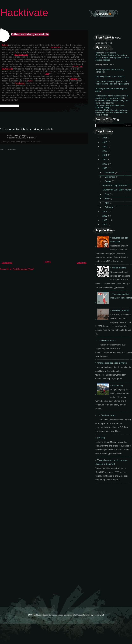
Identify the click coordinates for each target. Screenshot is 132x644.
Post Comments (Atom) (23, 269)
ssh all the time (119, 268)
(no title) (101, 438)
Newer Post (7, 263)
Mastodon (100, 53)
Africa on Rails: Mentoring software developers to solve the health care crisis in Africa (111, 112)
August (108, 181)
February (109, 207)
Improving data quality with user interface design (110, 106)
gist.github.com (21, 55)
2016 (105, 146)
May (107, 199)
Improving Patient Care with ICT (110, 77)
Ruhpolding (118, 385)
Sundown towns (108, 415)
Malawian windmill (121, 310)
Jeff (47, 74)
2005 (105, 220)
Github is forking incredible (30, 34)
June (108, 194)
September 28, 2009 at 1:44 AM (22, 138)
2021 (105, 138)
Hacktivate (24, 12)
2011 (105, 155)
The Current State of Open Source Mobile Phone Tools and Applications (112, 83)
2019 (105, 142)
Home (48, 262)
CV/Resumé (111, 53)
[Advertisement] (24, 237)
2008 (105, 168)
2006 (105, 216)
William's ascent (108, 340)
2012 (105, 151)
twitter (31, 81)
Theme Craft (99, 615)
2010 (105, 160)
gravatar (74, 78)
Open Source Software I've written (111, 55)
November (110, 172)
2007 (105, 212)
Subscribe (104, 14)
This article (54, 47)
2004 (105, 224)
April (107, 203)
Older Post (82, 263)
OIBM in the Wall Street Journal (117, 190)
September (110, 177)
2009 (105, 164)
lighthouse (20, 83)
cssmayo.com (57, 615)
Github (5, 45)
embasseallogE (14, 135)
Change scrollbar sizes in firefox (112, 363)
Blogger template (83, 615)
